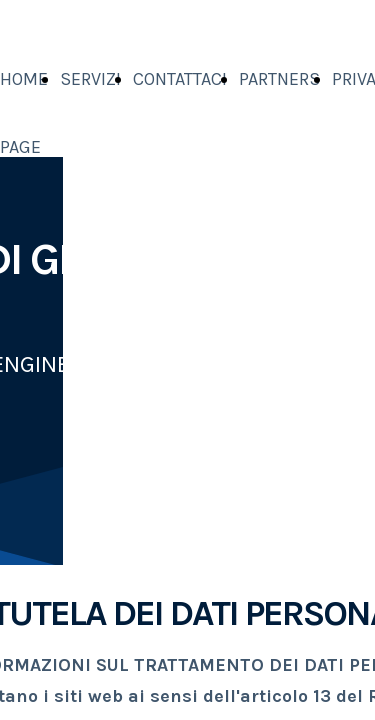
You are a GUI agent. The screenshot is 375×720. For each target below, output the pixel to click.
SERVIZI (90, 79)
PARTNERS (279, 79)
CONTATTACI (180, 79)
